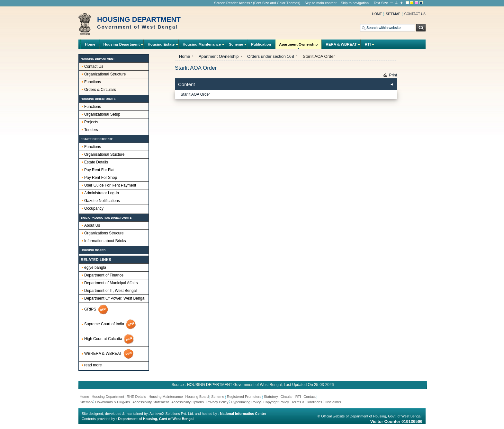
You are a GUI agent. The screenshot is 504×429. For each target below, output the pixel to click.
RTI (368, 46)
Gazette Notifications (102, 201)
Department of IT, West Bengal (110, 291)
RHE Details (136, 397)
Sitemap (393, 14)
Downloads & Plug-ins (113, 402)
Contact (310, 397)
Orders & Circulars (100, 90)
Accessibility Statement (151, 402)
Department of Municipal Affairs (111, 283)
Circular (287, 397)
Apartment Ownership (298, 46)
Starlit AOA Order (195, 94)
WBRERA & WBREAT (109, 354)
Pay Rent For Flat (99, 170)
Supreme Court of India (110, 324)
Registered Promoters (244, 397)
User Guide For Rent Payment (110, 185)
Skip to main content (320, 3)
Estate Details (96, 162)
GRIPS (97, 310)
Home (377, 14)
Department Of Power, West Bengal (115, 298)
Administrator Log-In (102, 193)
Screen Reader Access (232, 3)
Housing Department (122, 46)
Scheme (236, 46)
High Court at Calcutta (109, 339)
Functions (93, 82)
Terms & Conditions (307, 402)
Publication (261, 44)
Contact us (415, 14)
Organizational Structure (105, 74)
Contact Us (94, 66)
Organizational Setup (102, 114)
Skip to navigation (355, 3)
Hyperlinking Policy (246, 402)
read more (93, 365)
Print (393, 75)
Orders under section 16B (271, 56)
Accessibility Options (188, 402)
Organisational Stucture (104, 154)
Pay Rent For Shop (101, 178)
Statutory (271, 397)
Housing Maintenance (202, 46)
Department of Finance (104, 275)
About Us (92, 225)
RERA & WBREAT (341, 46)
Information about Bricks (105, 241)
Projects (91, 122)
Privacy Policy (217, 402)
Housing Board (197, 397)
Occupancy (94, 208)
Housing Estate (161, 46)
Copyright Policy (276, 402)
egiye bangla (95, 267)
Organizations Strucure (104, 233)
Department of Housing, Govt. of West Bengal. (386, 416)
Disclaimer (333, 402)
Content (187, 84)
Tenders (91, 130)
